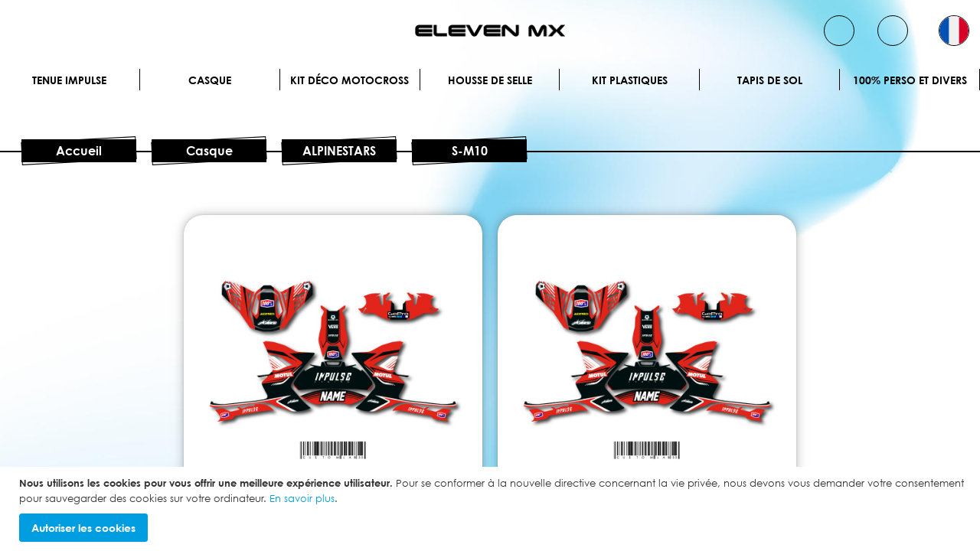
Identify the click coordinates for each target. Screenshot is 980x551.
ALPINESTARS (339, 151)
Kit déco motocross (350, 80)
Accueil (79, 151)
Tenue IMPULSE (69, 80)
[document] (492, 509)
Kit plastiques (630, 80)
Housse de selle (490, 80)
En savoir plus (302, 498)
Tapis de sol (770, 80)
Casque (210, 80)
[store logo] (490, 31)
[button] (954, 31)
